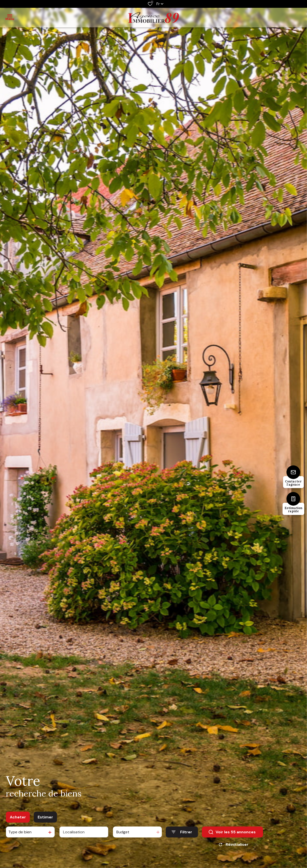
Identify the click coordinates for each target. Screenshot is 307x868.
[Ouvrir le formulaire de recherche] (182, 834)
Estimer (45, 819)
